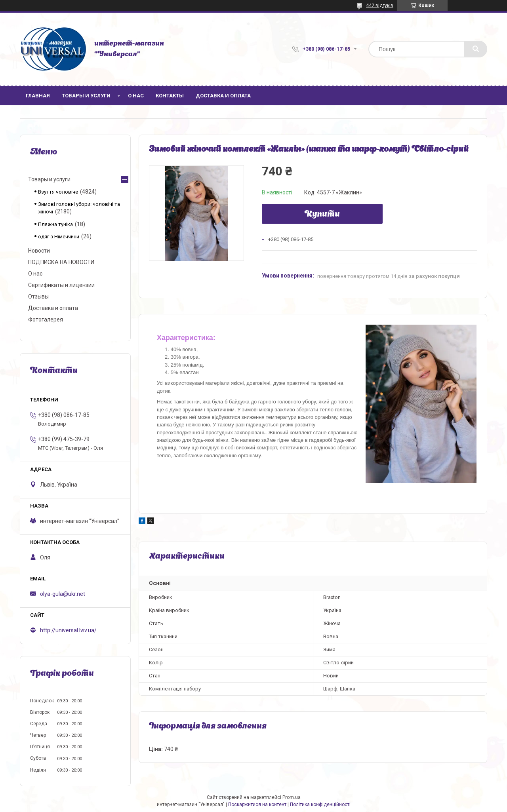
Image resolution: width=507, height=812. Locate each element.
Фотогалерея (46, 319)
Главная (38, 96)
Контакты (170, 96)
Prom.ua (292, 797)
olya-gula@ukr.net (63, 594)
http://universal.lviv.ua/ (68, 630)
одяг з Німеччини (59, 237)
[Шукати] (476, 49)
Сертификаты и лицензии (61, 285)
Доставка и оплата (223, 96)
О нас (136, 96)
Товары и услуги (86, 96)
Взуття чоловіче (58, 192)
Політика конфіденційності (320, 804)
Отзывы (38, 297)
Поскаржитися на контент (257, 804)
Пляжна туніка (55, 224)
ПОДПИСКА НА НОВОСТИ (61, 262)
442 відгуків (380, 6)
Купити (322, 215)
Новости (39, 251)
